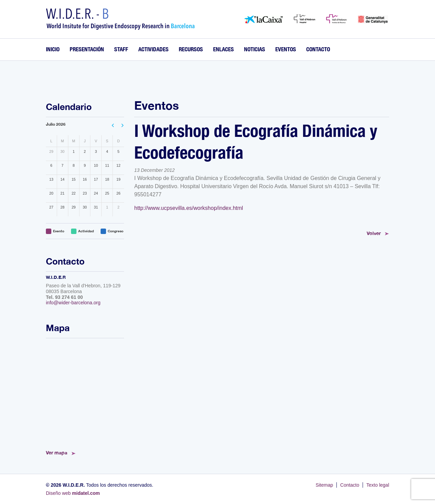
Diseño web (73, 493)
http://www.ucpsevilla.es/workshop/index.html (189, 208)
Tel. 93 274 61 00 (64, 297)
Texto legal (378, 485)
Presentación (87, 49)
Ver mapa (57, 453)
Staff (121, 49)
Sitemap (324, 485)
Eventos (286, 49)
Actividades (153, 49)
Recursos (191, 49)
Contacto (318, 49)
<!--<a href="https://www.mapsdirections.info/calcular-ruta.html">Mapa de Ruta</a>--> (85, 392)
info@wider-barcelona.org (73, 303)
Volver (374, 233)
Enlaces (223, 49)
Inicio (53, 49)
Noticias (255, 49)
